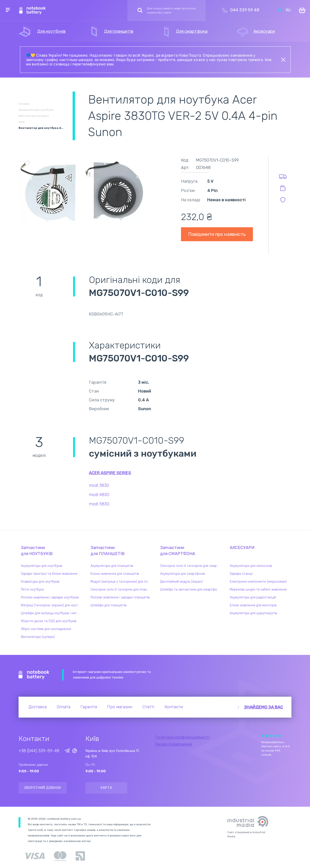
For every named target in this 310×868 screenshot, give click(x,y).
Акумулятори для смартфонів (182, 574)
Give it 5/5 (279, 736)
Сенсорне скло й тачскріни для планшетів (121, 590)
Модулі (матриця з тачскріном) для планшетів (121, 582)
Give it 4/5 (275, 736)
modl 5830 (99, 504)
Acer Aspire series (110, 473)
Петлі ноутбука (32, 590)
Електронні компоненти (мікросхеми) (258, 582)
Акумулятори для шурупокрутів (253, 613)
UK (280, 10)
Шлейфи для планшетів (108, 605)
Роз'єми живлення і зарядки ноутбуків (50, 597)
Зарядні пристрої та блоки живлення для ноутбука (52, 574)
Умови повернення (173, 744)
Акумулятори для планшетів (112, 566)
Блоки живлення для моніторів (253, 605)
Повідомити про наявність (217, 234)
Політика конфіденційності (182, 737)
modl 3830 (99, 485)
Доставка (37, 707)
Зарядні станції (241, 574)
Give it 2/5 (267, 736)
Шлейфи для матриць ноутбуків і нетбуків (52, 613)
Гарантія (89, 707)
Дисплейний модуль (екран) (181, 582)
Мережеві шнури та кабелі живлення (258, 590)
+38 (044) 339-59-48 (39, 751)
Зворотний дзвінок (43, 788)
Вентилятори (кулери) (38, 637)
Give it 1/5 (263, 736)
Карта (106, 788)
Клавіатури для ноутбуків (40, 582)
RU (288, 10)
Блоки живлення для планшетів (115, 574)
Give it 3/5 (271, 736)
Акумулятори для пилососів (251, 566)
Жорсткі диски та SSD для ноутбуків (49, 621)
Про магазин (120, 707)
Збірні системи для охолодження (46, 629)
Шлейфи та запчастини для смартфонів (191, 590)
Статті (148, 707)
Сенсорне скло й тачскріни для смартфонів (191, 566)
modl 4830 (99, 495)
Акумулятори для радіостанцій (253, 597)
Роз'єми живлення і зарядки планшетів (120, 597)
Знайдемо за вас (263, 707)
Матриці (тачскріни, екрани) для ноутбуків (52, 605)
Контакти (174, 707)
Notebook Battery (34, 675)
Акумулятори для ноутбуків (42, 566)
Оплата (64, 707)
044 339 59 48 (245, 10)
